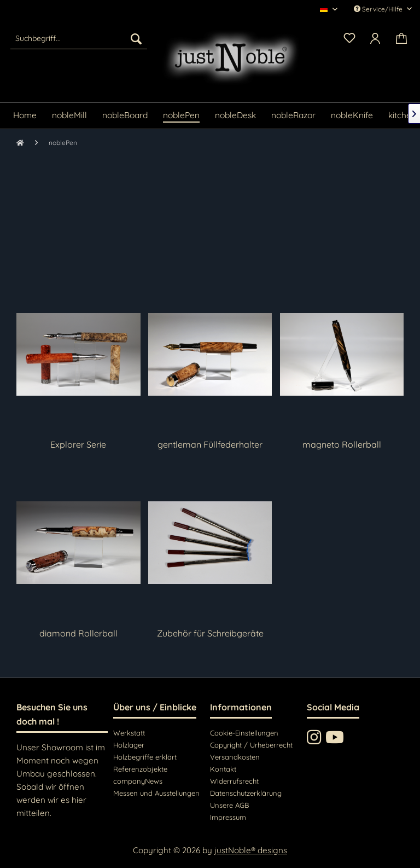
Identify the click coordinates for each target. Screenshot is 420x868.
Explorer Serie (78, 444)
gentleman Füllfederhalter (210, 444)
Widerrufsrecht (234, 781)
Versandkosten (235, 757)
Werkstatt (129, 733)
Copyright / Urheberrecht (251, 745)
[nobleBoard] (125, 116)
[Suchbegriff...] (79, 38)
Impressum (228, 817)
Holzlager (129, 745)
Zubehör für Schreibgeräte (210, 633)
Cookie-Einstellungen (244, 733)
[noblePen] (181, 116)
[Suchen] (136, 38)
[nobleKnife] (352, 116)
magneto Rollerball (342, 444)
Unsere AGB (229, 805)
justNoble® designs (251, 850)
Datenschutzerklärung (246, 793)
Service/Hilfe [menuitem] (379, 9)
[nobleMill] (69, 116)
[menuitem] (79, 38)
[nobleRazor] (293, 116)
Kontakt (223, 769)
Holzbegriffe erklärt (145, 757)
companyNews (138, 781)
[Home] (25, 116)
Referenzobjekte (140, 769)
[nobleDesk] (235, 116)
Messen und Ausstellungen (156, 793)
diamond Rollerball (78, 633)
